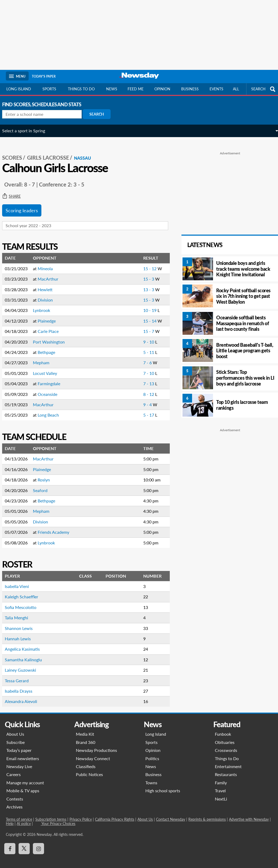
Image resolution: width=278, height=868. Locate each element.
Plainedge (50, 315)
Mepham (45, 357)
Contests (15, 793)
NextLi (221, 793)
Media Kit (85, 728)
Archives (14, 801)
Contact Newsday (171, 813)
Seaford (44, 484)
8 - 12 (140, 388)
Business (190, 89)
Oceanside (51, 388)
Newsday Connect (93, 753)
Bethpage (50, 346)
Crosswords (226, 744)
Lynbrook (45, 304)
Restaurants (226, 769)
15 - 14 (141, 315)
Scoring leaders (25, 205)
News (112, 89)
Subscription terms (51, 813)
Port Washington (53, 336)
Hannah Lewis (21, 633)
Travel (220, 785)
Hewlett (49, 284)
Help (10, 818)
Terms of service (19, 813)
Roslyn (47, 474)
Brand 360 (86, 736)
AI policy (24, 818)
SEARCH (264, 89)
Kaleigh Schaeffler (25, 591)
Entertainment (228, 761)
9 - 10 (140, 336)
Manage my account (25, 777)
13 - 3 (140, 284)
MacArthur (52, 273)
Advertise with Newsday (249, 813)
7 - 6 (138, 357)
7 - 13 (140, 378)
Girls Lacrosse (52, 152)
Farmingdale (53, 378)
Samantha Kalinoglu (27, 654)
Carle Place (52, 325)
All (236, 89)
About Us (15, 728)
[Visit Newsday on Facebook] (10, 843)
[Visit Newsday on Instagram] (38, 843)
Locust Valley (49, 367)
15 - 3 (140, 273)
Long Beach (52, 409)
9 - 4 (138, 399)
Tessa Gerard (20, 675)
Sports (49, 89)
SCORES (16, 152)
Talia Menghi (20, 612)
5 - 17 (140, 409)
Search (100, 114)
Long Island (19, 89)
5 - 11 (140, 346)
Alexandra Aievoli (25, 695)
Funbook (223, 728)
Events (216, 89)
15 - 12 (141, 263)
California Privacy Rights (115, 813)
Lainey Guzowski (24, 664)
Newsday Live (19, 761)
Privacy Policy (81, 813)
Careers (14, 769)
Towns (151, 777)
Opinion (162, 89)
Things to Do (227, 753)
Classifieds (86, 761)
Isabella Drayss (22, 685)
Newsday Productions (96, 744)
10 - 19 (141, 304)
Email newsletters (23, 753)
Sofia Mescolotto (24, 601)
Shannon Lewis (22, 622)
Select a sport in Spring (27, 131)
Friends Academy (57, 526)
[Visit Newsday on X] (24, 843)
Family (221, 777)
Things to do (81, 89)
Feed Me (136, 89)
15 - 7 (140, 325)
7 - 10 (140, 367)
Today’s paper (19, 744)
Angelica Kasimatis (26, 643)
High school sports (163, 785)
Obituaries (225, 736)
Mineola (49, 263)
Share (15, 190)
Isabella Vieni (21, 580)
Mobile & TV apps (23, 785)
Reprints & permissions (207, 813)
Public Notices (89, 769)
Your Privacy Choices (58, 818)
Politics (152, 753)
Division (49, 294)
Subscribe (16, 736)
